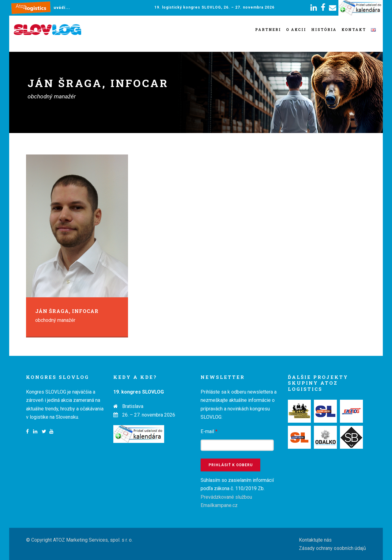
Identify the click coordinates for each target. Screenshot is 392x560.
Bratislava (133, 406)
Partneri (268, 29)
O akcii (296, 29)
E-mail (209, 431)
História (324, 29)
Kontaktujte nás (315, 540)
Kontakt (354, 29)
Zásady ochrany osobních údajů (332, 548)
